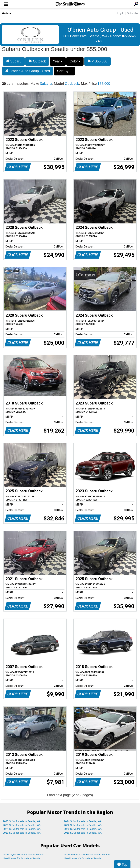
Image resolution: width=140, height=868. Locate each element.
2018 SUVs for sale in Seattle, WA (83, 833)
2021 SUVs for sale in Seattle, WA (22, 829)
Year (58, 61)
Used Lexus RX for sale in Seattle (21, 858)
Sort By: (64, 71)
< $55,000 (97, 61)
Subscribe (133, 13)
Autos (6, 13)
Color (75, 61)
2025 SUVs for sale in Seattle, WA (22, 821)
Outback (37, 61)
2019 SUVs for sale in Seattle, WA (22, 833)
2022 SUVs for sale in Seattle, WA (83, 825)
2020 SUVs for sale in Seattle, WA (83, 829)
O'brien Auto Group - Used (28, 71)
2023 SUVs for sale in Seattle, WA (22, 825)
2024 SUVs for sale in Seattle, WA (83, 821)
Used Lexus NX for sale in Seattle (82, 858)
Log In (121, 13)
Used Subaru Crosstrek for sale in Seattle (87, 855)
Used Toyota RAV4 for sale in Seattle (23, 855)
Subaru (14, 61)
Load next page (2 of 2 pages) (70, 795)
